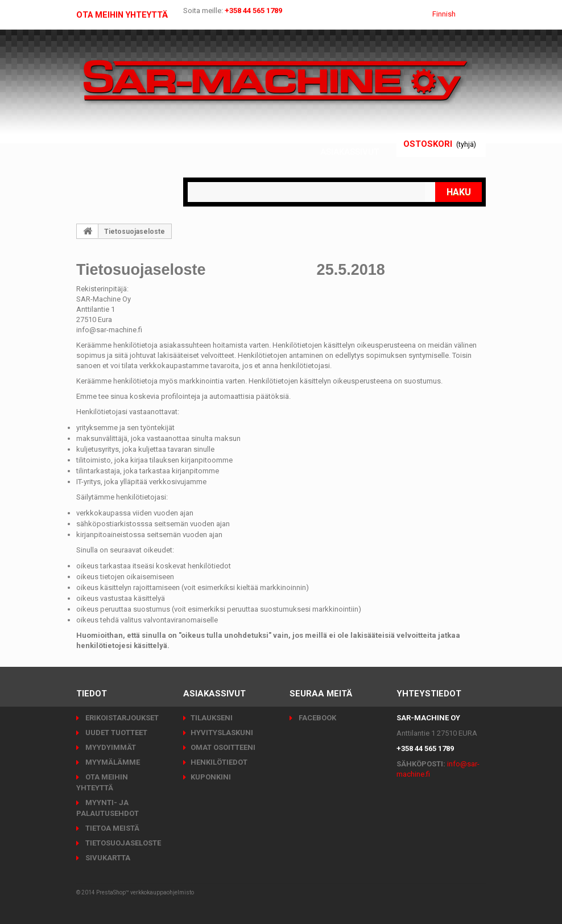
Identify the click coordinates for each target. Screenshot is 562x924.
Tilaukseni (212, 718)
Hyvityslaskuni (222, 733)
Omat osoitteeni (223, 747)
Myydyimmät (110, 747)
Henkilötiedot (219, 762)
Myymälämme (112, 762)
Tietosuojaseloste (122, 843)
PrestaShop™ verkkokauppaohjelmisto (145, 892)
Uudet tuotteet (115, 733)
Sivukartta (107, 858)
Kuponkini (211, 777)
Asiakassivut (350, 152)
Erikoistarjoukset (121, 718)
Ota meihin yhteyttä (126, 15)
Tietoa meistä (111, 828)
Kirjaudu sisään (342, 138)
